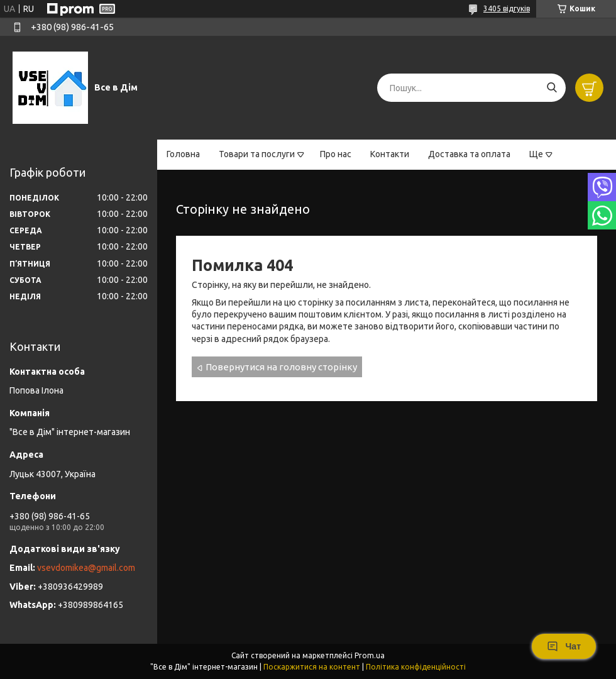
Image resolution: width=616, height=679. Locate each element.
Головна (183, 154)
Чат (564, 646)
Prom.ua (370, 655)
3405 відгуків (507, 8)
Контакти (390, 154)
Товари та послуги (257, 154)
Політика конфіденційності (416, 667)
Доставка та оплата (469, 154)
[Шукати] (552, 88)
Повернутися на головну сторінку (281, 367)
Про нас (336, 154)
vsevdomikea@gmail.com (86, 568)
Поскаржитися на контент (312, 667)
